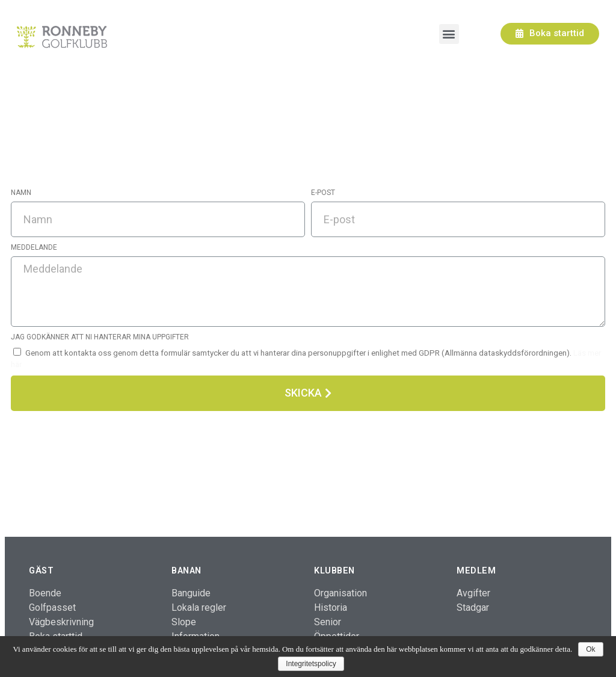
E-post (323, 193)
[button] (550, 34)
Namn (21, 193)
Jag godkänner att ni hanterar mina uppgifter (100, 337)
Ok (590, 649)
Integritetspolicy (311, 664)
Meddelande (34, 247)
